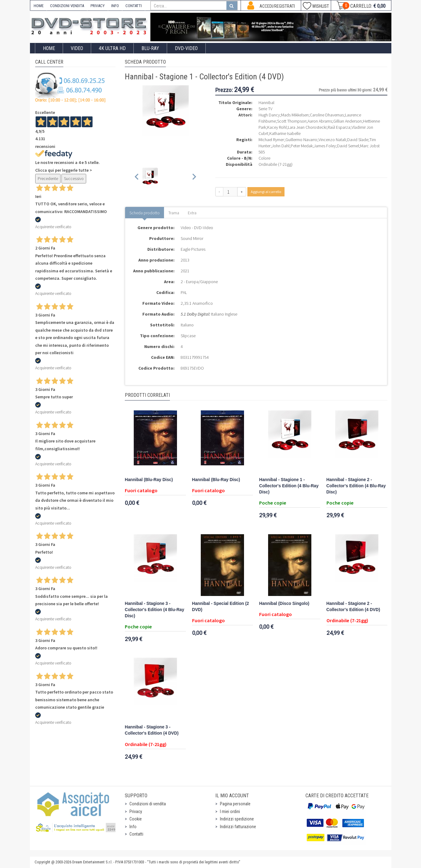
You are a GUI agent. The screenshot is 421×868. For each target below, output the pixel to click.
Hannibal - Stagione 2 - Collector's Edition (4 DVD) (353, 607)
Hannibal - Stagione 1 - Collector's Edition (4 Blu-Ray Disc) (289, 486)
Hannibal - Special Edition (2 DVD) (221, 607)
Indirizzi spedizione (237, 819)
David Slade (358, 140)
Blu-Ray (150, 48)
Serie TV (265, 109)
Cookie (136, 819)
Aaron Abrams (320, 121)
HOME (39, 6)
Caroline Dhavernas (327, 115)
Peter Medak (302, 146)
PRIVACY (98, 6)
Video (77, 48)
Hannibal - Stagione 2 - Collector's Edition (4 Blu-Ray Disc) (356, 486)
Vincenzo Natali (332, 140)
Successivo (74, 178)
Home (49, 48)
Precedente (48, 178)
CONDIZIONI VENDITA (67, 6)
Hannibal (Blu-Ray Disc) (149, 480)
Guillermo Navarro (301, 140)
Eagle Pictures (193, 249)
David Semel (348, 146)
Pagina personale (235, 804)
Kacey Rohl (277, 127)
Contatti (136, 834)
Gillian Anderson (347, 121)
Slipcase (188, 336)
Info (133, 827)
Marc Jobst (370, 146)
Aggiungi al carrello (266, 192)
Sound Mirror (192, 238)
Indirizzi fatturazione (238, 827)
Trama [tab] (174, 213)
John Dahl (281, 146)
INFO (115, 6)
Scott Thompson (292, 121)
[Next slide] (194, 178)
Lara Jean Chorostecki (307, 127)
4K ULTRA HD (112, 48)
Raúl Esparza (339, 127)
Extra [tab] (192, 213)
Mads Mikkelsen (295, 115)
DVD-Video (186, 48)
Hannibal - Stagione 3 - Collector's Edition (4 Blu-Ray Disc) (154, 610)
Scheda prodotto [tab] (145, 213)
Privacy (136, 811)
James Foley (325, 146)
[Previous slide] (137, 178)
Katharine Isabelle (285, 133)
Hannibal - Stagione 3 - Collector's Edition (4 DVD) (152, 730)
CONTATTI (134, 6)
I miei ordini (230, 811)
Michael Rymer (271, 140)
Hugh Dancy (269, 115)
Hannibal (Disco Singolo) (284, 604)
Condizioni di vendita (148, 804)
